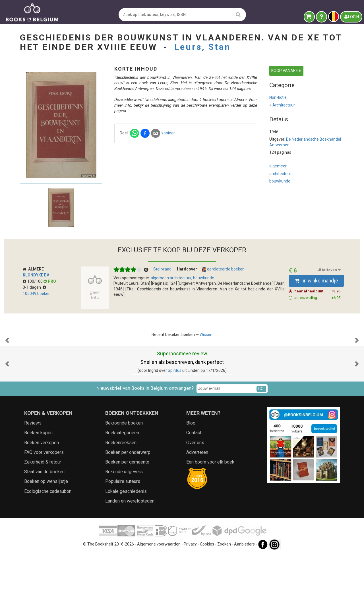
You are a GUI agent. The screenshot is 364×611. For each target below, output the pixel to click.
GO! (261, 446)
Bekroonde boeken (124, 480)
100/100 (33, 281)
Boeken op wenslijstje (46, 538)
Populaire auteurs (123, 538)
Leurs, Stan (203, 47)
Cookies (207, 601)
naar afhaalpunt (318, 291)
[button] (7, 369)
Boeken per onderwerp (128, 509)
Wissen (206, 335)
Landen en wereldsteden (130, 558)
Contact (194, 490)
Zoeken (224, 601)
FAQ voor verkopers (44, 509)
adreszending (318, 298)
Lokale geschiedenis (126, 548)
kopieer (168, 133)
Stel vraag (162, 269)
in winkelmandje (316, 281)
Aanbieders (244, 601)
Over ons (195, 500)
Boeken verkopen (42, 500)
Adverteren (197, 509)
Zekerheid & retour (43, 519)
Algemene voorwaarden (159, 601)
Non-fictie (278, 97)
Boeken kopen (38, 490)
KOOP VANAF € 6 (286, 71)
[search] (238, 14)
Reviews (33, 480)
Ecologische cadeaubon (48, 548)
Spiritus (175, 427)
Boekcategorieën (122, 490)
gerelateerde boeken (223, 269)
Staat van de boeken (44, 529)
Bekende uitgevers (124, 529)
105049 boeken (37, 294)
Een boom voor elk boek (210, 519)
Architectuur (282, 105)
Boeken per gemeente (127, 519)
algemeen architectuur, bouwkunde (182, 278)
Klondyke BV (36, 275)
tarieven (329, 270)
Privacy (190, 601)
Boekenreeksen (121, 500)
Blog (191, 480)
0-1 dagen (34, 287)
